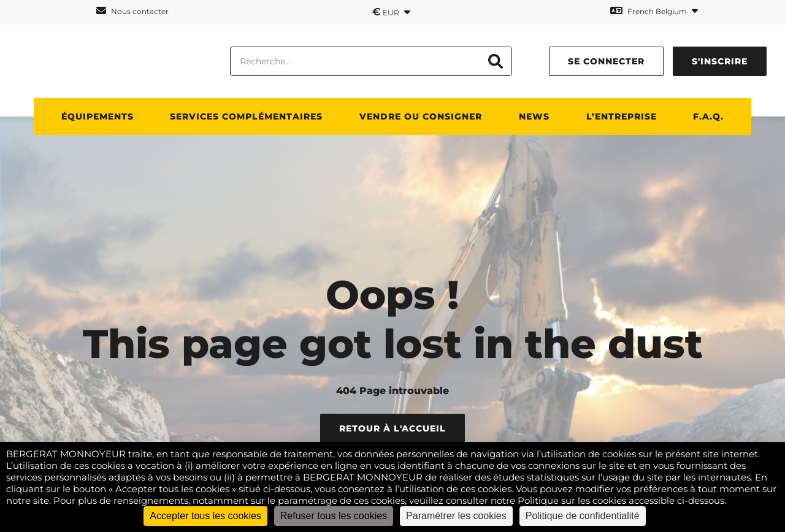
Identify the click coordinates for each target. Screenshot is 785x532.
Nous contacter (132, 11)
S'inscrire (720, 61)
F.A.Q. (708, 116)
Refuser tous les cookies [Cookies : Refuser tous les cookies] (334, 516)
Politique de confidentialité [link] (583, 516)
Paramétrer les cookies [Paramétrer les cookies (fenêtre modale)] (456, 516)
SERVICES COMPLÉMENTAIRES (246, 116)
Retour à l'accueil (392, 428)
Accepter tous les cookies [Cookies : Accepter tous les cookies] (205, 516)
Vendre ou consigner (421, 116)
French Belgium (654, 11)
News (534, 116)
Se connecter (606, 61)
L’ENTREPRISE (622, 116)
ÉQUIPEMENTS (98, 116)
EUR (391, 12)
